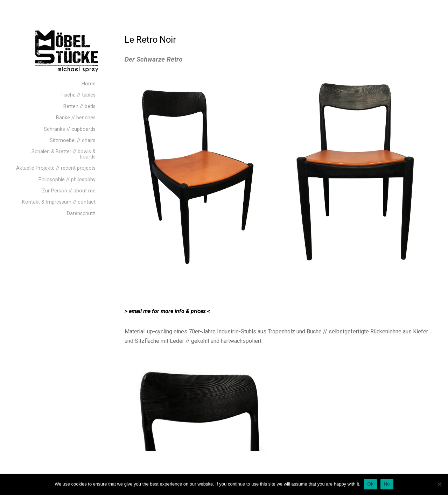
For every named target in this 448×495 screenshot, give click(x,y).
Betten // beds (79, 107)
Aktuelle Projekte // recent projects (56, 168)
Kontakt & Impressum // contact (59, 202)
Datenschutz (81, 214)
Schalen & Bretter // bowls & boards (64, 154)
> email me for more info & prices (165, 311)
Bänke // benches (76, 118)
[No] (439, 484)
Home (89, 84)
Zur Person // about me (69, 191)
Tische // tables (78, 95)
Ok (370, 484)
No (387, 484)
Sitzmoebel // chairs (73, 140)
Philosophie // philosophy (67, 180)
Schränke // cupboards (70, 129)
